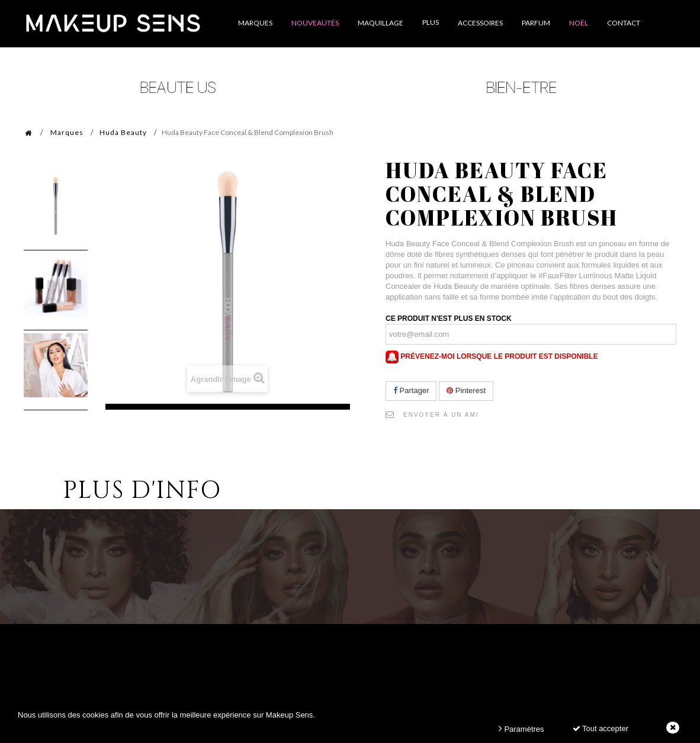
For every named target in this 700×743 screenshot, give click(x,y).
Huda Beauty (123, 132)
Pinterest (466, 390)
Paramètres (521, 728)
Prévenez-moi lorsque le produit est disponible (492, 356)
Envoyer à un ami (441, 415)
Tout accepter (601, 728)
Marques (67, 132)
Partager (411, 390)
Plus (431, 22)
